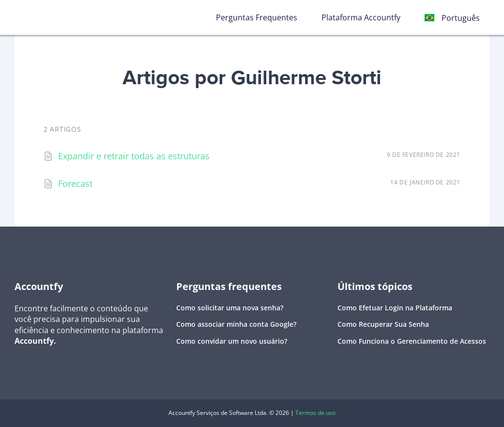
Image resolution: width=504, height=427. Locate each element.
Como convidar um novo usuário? (232, 341)
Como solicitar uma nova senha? (230, 308)
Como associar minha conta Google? (236, 324)
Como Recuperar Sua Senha (383, 324)
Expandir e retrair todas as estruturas (134, 156)
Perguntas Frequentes (257, 17)
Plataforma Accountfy (361, 17)
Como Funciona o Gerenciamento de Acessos (412, 341)
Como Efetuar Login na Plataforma (395, 308)
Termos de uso (315, 413)
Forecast (75, 183)
